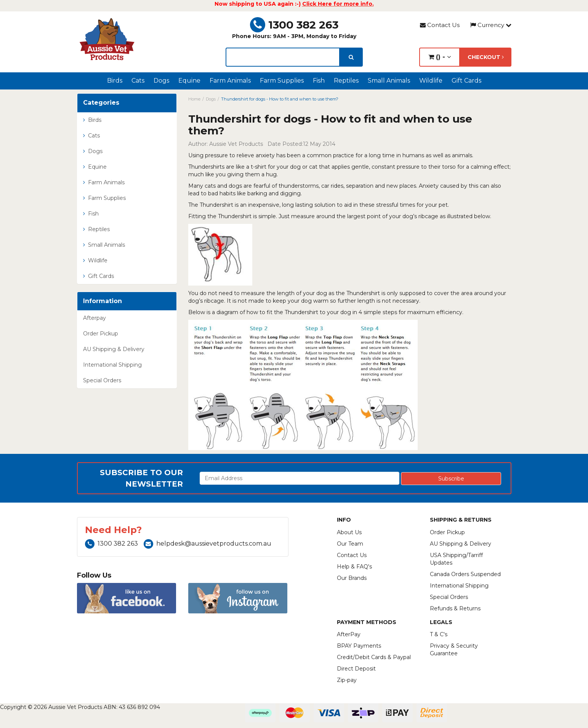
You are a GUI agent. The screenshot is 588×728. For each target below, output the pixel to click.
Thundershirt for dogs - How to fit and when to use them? (280, 99)
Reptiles (346, 81)
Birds (115, 81)
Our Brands (352, 578)
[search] (351, 57)
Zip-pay (347, 680)
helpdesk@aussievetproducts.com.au (207, 544)
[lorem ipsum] (283, 57)
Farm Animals (230, 81)
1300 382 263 (294, 25)
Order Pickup (101, 334)
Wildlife (431, 81)
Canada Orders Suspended (465, 574)
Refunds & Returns (455, 608)
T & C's (439, 634)
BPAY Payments (359, 646)
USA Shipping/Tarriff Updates (456, 559)
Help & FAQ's (354, 567)
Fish (319, 81)
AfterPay (349, 634)
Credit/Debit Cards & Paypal (374, 657)
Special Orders (102, 380)
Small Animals (389, 81)
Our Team (350, 544)
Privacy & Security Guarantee (454, 650)
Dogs (161, 81)
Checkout (486, 57)
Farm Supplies (282, 81)
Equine (189, 81)
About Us (349, 532)
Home (194, 99)
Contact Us (440, 25)
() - (440, 57)
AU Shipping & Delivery (114, 349)
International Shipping (112, 365)
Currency (491, 25)
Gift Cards (466, 81)
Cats (138, 81)
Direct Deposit (356, 669)
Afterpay (95, 318)
